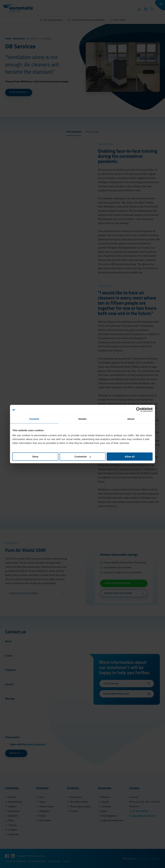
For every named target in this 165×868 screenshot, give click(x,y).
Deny (35, 457)
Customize (83, 457)
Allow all (130, 457)
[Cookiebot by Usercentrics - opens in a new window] (138, 410)
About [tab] (131, 419)
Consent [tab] (34, 419)
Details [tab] (82, 419)
